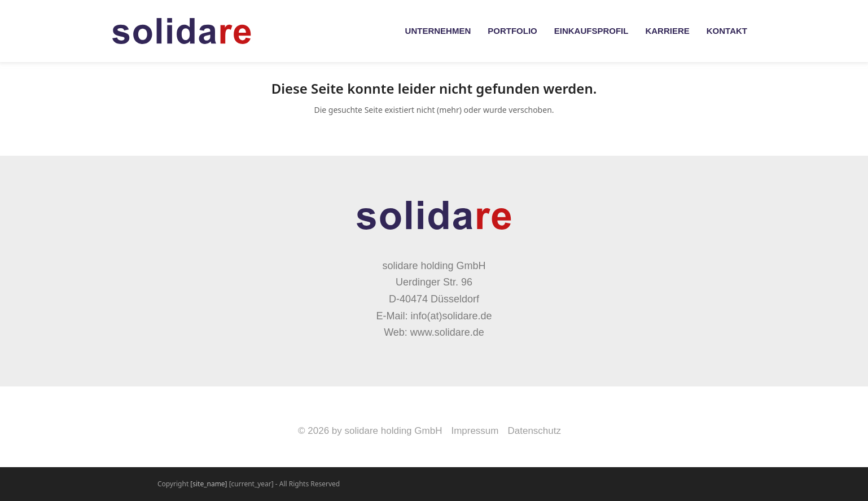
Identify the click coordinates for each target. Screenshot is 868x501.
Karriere (667, 31)
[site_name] (209, 484)
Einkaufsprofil (591, 31)
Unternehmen (438, 31)
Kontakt (727, 31)
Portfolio (512, 31)
